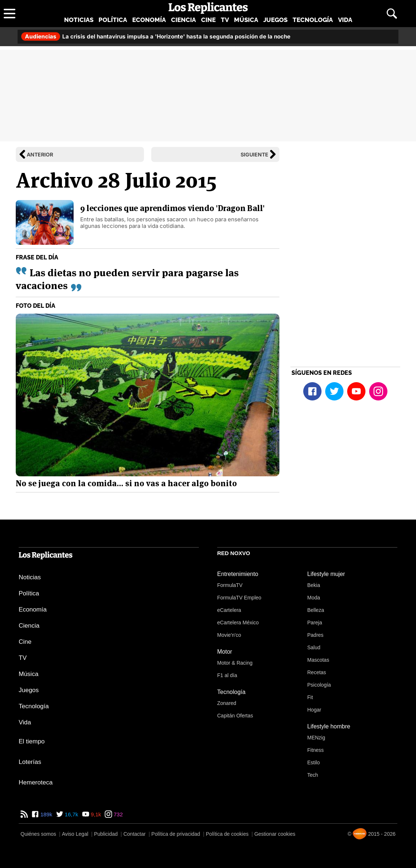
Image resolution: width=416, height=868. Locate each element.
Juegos (275, 20)
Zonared (227, 703)
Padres (315, 635)
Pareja (315, 623)
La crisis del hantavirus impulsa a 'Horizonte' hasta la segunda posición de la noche (156, 36)
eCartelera (229, 610)
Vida (345, 20)
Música (246, 20)
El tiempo (32, 741)
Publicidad (106, 834)
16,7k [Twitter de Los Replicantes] (71, 814)
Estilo (313, 762)
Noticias (79, 20)
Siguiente (255, 154)
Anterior (40, 154)
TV (225, 20)
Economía (149, 20)
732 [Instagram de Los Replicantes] (117, 814)
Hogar (314, 710)
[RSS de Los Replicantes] (24, 814)
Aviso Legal (75, 834)
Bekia (314, 585)
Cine (208, 20)
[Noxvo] (360, 834)
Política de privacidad (176, 834)
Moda (314, 598)
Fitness (315, 750)
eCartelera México (238, 623)
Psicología (319, 685)
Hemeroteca (36, 782)
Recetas (317, 672)
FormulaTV (230, 585)
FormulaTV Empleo (239, 598)
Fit (310, 697)
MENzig (316, 738)
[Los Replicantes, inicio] (208, 8)
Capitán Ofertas (235, 716)
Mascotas (318, 660)
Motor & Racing (235, 663)
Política (113, 20)
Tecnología (313, 20)
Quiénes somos (38, 834)
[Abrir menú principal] (10, 14)
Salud (314, 647)
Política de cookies (227, 834)
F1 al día (227, 675)
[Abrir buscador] (392, 14)
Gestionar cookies (275, 834)
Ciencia (183, 20)
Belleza (316, 610)
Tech (313, 775)
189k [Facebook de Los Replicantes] (46, 814)
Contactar (135, 834)
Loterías (30, 762)
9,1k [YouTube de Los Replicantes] (95, 814)
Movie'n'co (229, 635)
